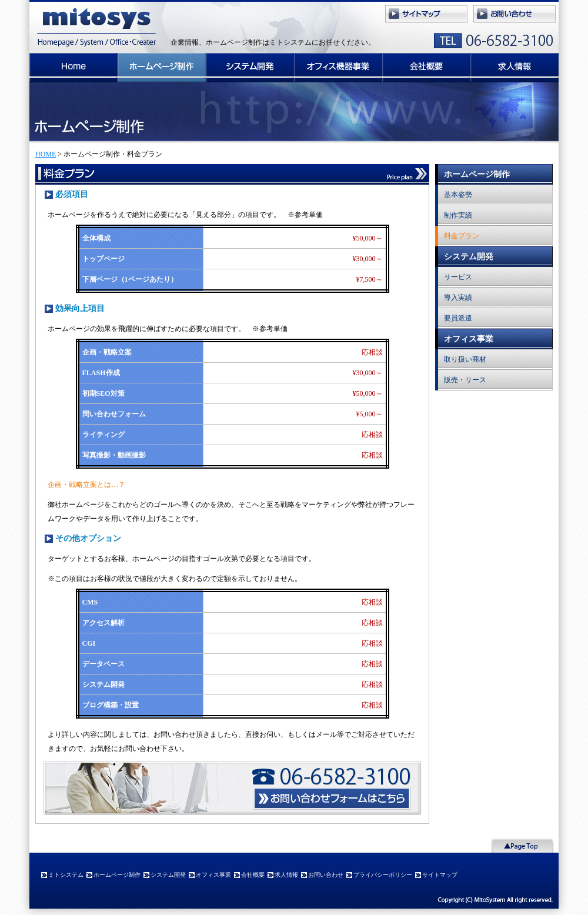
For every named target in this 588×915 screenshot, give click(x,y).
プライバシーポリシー (383, 875)
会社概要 (426, 68)
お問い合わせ (326, 875)
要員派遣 (458, 318)
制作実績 (458, 215)
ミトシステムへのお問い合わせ (514, 15)
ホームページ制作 (162, 68)
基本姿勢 (458, 195)
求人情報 (514, 68)
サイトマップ (426, 15)
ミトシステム (94, 26)
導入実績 (458, 298)
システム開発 (250, 68)
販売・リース (465, 380)
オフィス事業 (338, 68)
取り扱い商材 (465, 359)
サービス (458, 277)
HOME (46, 154)
